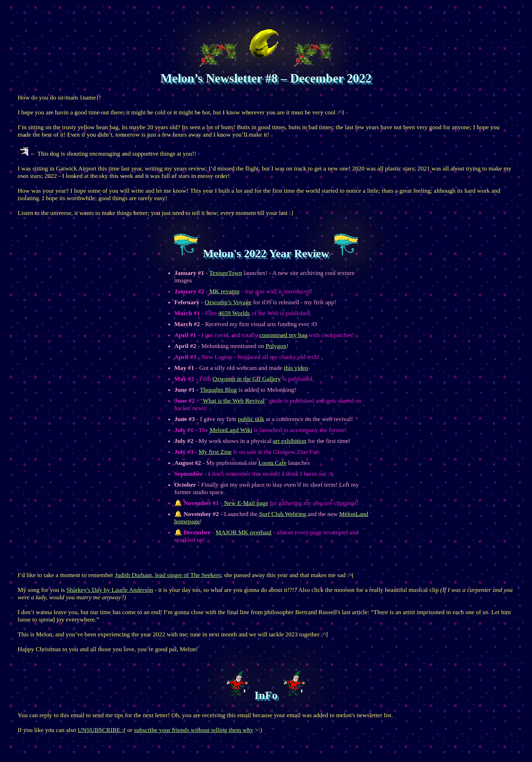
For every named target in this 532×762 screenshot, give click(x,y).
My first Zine (215, 452)
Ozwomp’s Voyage (228, 302)
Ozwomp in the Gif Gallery (247, 379)
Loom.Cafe (273, 463)
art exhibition (290, 441)
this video (296, 368)
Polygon (276, 346)
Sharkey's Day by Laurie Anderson (110, 590)
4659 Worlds (234, 313)
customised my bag (283, 335)
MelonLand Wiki (231, 430)
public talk (251, 419)
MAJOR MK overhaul (243, 532)
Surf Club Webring (283, 514)
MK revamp (224, 291)
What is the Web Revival (234, 401)
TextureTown (226, 273)
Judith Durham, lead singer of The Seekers (168, 575)
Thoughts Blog (219, 390)
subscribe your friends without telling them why (194, 730)
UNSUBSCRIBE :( (102, 730)
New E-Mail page (246, 503)
